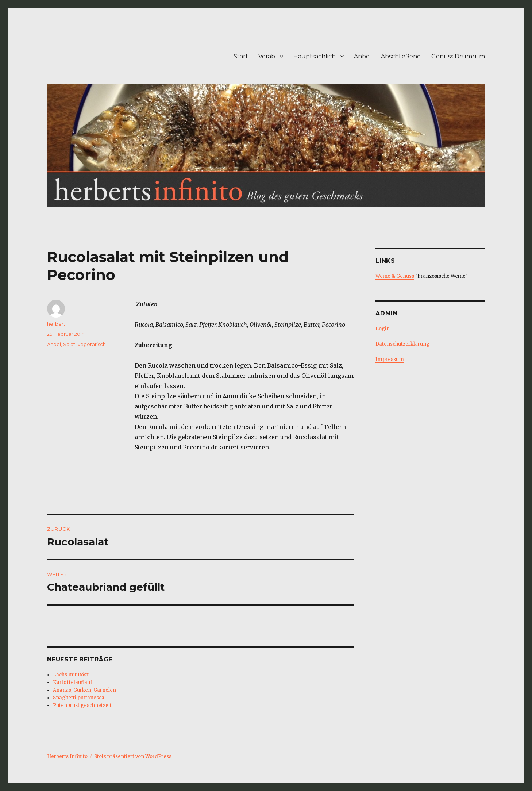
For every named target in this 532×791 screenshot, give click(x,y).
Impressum (390, 359)
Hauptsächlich (315, 56)
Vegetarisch (92, 344)
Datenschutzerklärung (402, 344)
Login (383, 329)
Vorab (267, 56)
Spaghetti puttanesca (79, 698)
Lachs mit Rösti (71, 675)
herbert (56, 324)
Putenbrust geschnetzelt (82, 705)
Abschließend (401, 56)
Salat (69, 344)
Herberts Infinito (67, 757)
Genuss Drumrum (458, 56)
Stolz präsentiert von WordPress (133, 757)
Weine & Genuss (395, 276)
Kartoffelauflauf (73, 682)
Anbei (362, 56)
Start (241, 56)
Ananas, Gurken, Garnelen (84, 690)
